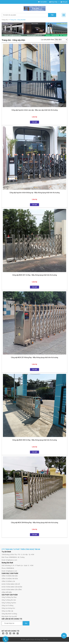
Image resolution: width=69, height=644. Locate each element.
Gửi (26, 623)
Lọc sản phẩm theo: (48, 40)
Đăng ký (64, 2)
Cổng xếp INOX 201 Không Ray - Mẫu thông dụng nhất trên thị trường (34, 357)
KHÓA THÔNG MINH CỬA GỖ (11, 584)
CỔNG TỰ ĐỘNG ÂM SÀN (10, 576)
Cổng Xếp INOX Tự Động (9, 614)
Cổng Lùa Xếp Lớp (7, 611)
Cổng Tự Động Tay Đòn (9, 603)
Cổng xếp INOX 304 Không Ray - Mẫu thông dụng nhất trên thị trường (34, 523)
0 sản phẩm (43, 2)
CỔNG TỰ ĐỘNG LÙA (8, 581)
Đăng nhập (53, 2)
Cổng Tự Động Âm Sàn (9, 600)
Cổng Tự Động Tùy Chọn (9, 597)
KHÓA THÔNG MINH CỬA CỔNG (12, 590)
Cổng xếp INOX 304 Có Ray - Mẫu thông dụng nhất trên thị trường (35, 440)
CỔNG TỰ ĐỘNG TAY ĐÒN (10, 579)
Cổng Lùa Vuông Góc (8, 608)
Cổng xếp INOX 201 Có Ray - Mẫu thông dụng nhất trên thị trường (35, 275)
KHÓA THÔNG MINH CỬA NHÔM (12, 587)
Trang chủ (5, 20)
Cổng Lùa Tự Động (7, 605)
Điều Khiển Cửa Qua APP (9, 616)
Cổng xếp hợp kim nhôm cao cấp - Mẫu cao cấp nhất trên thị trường (35, 110)
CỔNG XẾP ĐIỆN (7, 592)
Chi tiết (34, 122)
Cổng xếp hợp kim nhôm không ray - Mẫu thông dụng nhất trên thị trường (35, 193)
